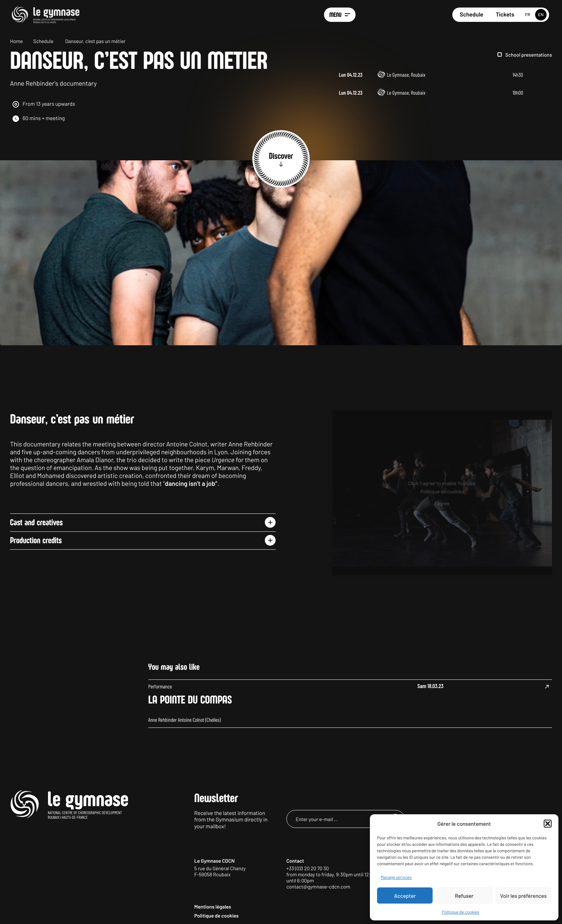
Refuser (464, 896)
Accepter (405, 896)
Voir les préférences (523, 896)
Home (16, 41)
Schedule (471, 15)
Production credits (36, 579)
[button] (548, 824)
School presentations (529, 55)
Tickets (505, 15)
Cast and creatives (36, 561)
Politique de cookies (461, 912)
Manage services (396, 877)
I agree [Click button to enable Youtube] (442, 541)
